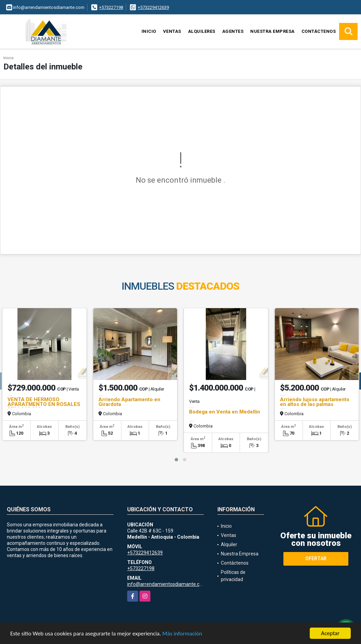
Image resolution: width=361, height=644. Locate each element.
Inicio (149, 31)
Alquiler (229, 544)
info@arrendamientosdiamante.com (167, 584)
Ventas (172, 31)
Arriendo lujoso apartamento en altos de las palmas (315, 402)
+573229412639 (153, 7)
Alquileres (202, 31)
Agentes (233, 31)
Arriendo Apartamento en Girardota (129, 402)
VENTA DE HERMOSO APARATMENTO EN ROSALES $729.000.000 (44, 404)
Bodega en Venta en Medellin (225, 412)
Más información (182, 634)
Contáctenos (319, 31)
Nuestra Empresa (272, 31)
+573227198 (111, 7)
